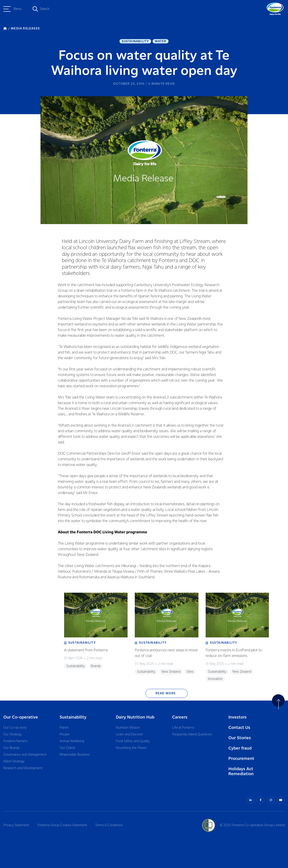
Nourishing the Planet (131, 748)
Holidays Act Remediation (241, 771)
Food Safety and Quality (133, 741)
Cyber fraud (240, 748)
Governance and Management (25, 755)
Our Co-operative (21, 717)
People (65, 734)
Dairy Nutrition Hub (135, 717)
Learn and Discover (129, 734)
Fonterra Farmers (15, 741)
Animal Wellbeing (72, 741)
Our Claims (67, 748)
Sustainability (135, 41)
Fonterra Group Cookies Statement (62, 825)
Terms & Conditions (109, 825)
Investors (237, 717)
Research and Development (23, 768)
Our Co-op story (15, 728)
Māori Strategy (14, 761)
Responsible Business (75, 755)
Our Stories (240, 738)
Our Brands (11, 748)
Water (161, 41)
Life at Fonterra (183, 728)
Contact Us (239, 728)
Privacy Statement (16, 825)
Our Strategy (12, 734)
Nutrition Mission (128, 728)
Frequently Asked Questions (192, 734)
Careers (180, 717)
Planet (64, 728)
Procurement (241, 759)
